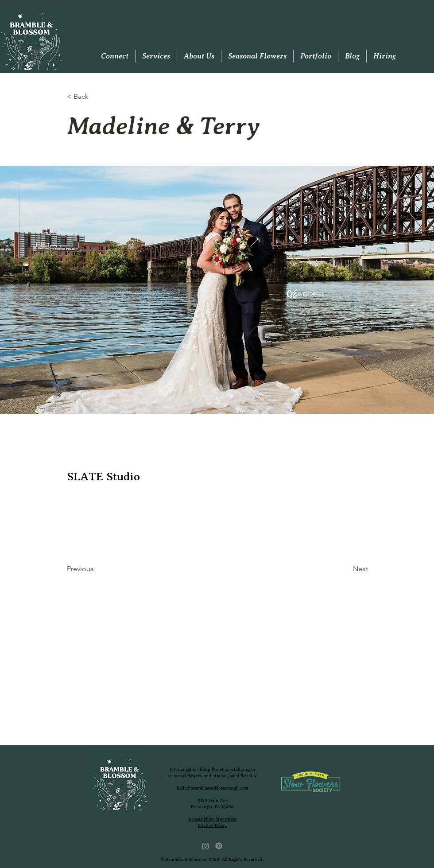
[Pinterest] (219, 846)
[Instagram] (205, 846)
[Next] (346, 569)
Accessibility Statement (213, 819)
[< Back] (96, 97)
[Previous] (96, 569)
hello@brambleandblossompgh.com (213, 788)
